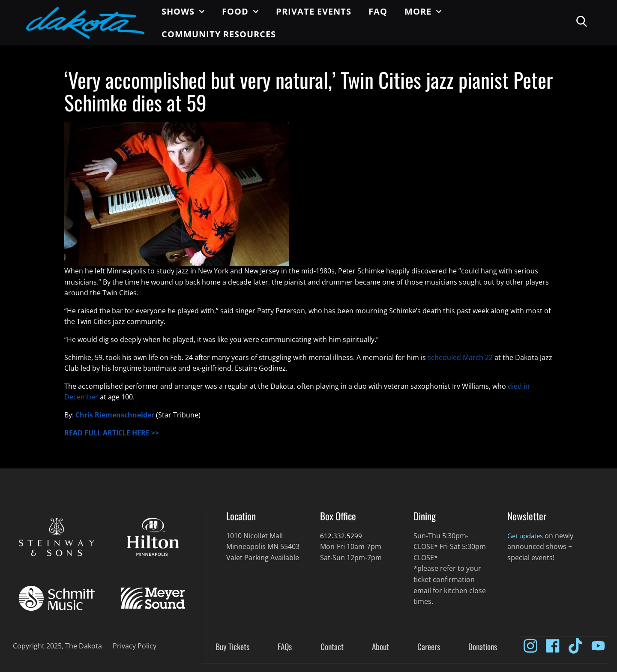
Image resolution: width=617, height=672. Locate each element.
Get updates (527, 536)
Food (240, 12)
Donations (483, 647)
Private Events (314, 11)
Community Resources (219, 34)
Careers (429, 647)
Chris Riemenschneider (115, 415)
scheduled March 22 (460, 357)
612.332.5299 (341, 536)
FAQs (285, 647)
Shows (183, 12)
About (380, 647)
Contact (332, 647)
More (423, 12)
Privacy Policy (135, 646)
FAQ (378, 11)
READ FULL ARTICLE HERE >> (112, 433)
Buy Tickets (232, 647)
